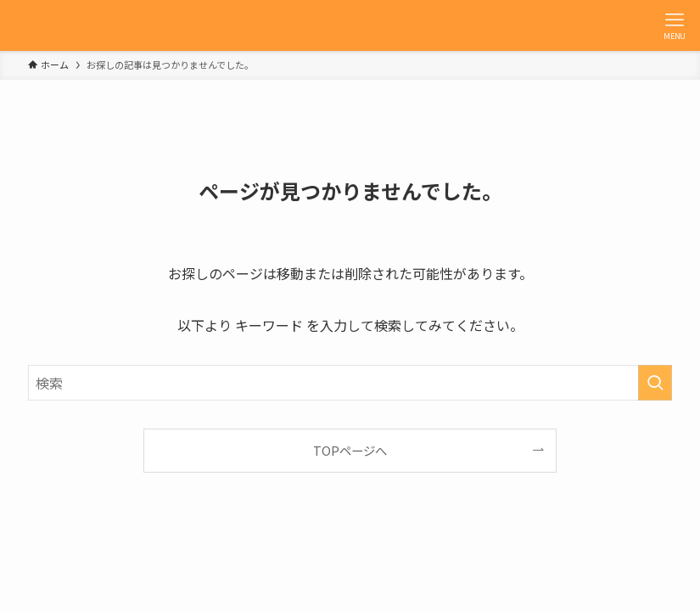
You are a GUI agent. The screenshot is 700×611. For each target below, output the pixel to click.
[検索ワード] (350, 383)
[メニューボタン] (675, 25)
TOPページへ (350, 450)
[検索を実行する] (655, 383)
